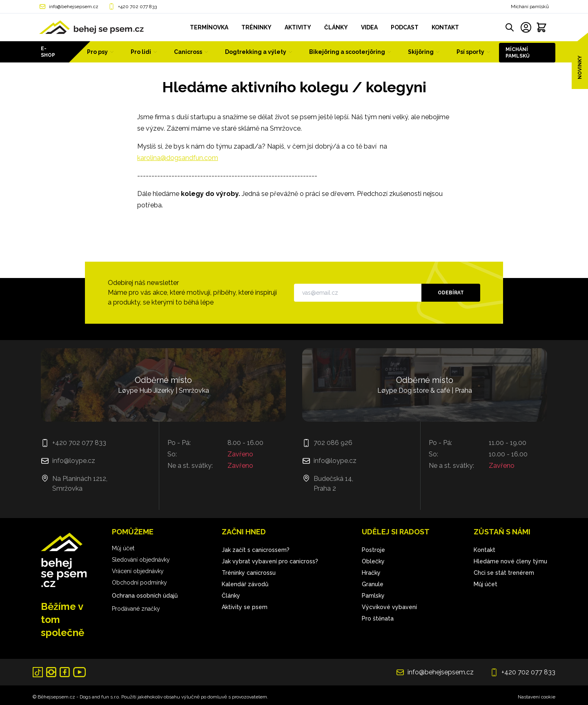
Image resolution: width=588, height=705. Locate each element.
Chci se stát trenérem (504, 573)
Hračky (371, 573)
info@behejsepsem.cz (74, 7)
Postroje (373, 550)
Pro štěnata (378, 618)
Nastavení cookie (537, 697)
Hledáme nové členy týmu (510, 561)
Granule (373, 584)
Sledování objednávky (141, 560)
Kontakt (484, 550)
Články (231, 596)
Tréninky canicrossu (249, 573)
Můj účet (123, 548)
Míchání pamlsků (530, 7)
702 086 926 (333, 443)
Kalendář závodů (245, 584)
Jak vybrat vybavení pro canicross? (270, 561)
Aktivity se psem (245, 607)
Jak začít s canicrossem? (256, 550)
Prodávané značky (136, 609)
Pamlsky (373, 596)
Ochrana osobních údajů (145, 596)
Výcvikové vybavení (389, 607)
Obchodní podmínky (139, 583)
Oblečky (373, 561)
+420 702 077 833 (137, 7)
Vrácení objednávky (138, 571)
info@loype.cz (74, 461)
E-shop (48, 52)
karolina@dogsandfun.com (178, 158)
